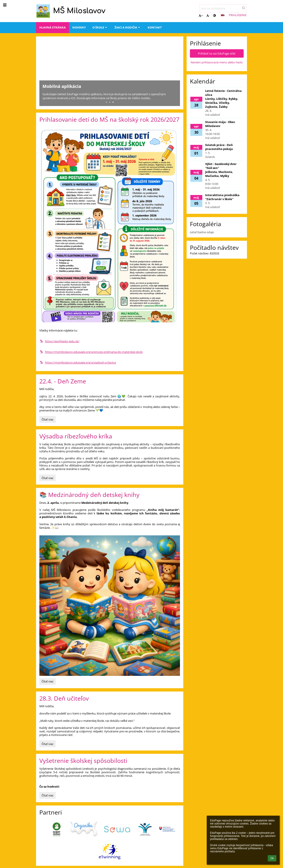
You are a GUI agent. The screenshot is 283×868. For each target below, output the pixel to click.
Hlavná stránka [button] (53, 27)
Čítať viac (47, 420)
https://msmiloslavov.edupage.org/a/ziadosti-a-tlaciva (78, 362)
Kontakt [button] (155, 27)
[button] (223, 15)
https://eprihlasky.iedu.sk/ (59, 341)
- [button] (208, 15)
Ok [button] (272, 858)
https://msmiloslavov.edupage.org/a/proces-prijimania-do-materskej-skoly (91, 352)
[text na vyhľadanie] (223, 8)
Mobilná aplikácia (62, 86)
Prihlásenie (238, 15)
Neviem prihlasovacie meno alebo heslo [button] (217, 62)
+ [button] (201, 15)
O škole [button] (100, 27)
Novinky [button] (79, 27)
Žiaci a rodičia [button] (128, 27)
